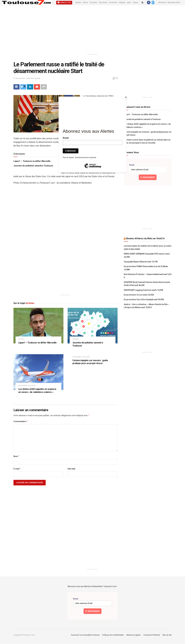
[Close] (126, 97)
